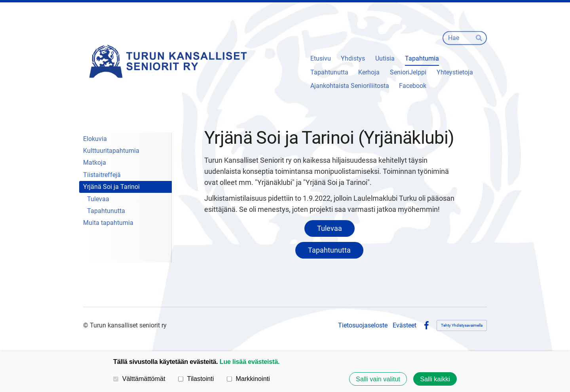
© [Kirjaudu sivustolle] (86, 325)
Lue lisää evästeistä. (250, 362)
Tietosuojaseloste (363, 325)
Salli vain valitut (378, 379)
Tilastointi (196, 379)
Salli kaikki (435, 379)
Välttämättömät (139, 379)
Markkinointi (248, 379)
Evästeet (405, 325)
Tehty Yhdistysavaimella (462, 325)
